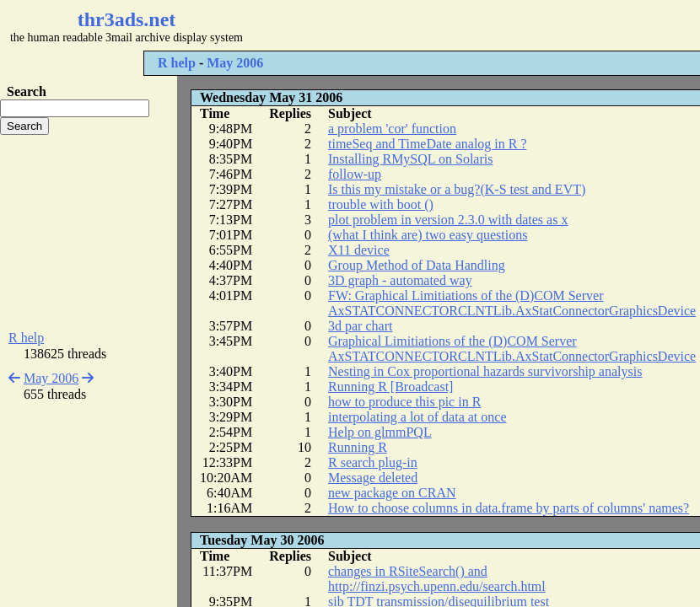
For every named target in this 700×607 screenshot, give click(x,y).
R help (177, 63)
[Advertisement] (89, 233)
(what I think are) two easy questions (428, 235)
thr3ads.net (127, 19)
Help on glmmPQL (380, 432)
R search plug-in (373, 462)
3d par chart (360, 326)
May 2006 (235, 63)
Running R (358, 447)
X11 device (359, 250)
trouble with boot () (381, 204)
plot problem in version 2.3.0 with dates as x (448, 220)
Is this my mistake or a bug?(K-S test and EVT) (457, 189)
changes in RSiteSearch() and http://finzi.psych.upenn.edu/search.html (437, 579)
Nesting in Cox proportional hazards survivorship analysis (485, 371)
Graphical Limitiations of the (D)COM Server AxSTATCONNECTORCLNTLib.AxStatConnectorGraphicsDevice (512, 349)
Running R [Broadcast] (390, 387)
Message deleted (373, 478)
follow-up (355, 174)
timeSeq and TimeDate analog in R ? (428, 144)
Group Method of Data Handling (417, 265)
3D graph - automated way (400, 280)
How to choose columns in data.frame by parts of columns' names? (509, 508)
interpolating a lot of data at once (417, 417)
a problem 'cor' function (392, 129)
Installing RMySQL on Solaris (410, 159)
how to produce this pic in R (404, 402)
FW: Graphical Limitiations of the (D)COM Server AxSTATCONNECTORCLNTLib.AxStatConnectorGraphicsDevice (512, 303)
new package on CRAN (392, 493)
